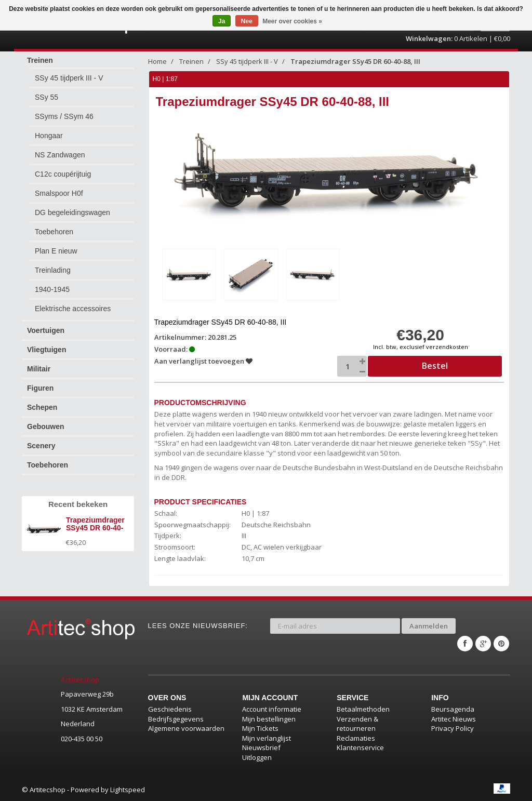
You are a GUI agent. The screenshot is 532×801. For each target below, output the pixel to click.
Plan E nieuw (56, 251)
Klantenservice (360, 747)
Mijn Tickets (260, 728)
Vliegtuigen (46, 350)
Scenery (41, 446)
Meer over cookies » (292, 21)
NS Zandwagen (60, 155)
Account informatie (272, 709)
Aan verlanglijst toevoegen (203, 361)
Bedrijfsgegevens (176, 719)
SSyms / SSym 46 (64, 116)
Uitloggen (257, 757)
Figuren (40, 388)
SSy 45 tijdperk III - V (69, 78)
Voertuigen (46, 330)
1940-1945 (52, 289)
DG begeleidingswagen (72, 212)
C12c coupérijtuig (63, 174)
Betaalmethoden (363, 709)
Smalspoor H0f (59, 193)
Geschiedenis (170, 709)
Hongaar (49, 136)
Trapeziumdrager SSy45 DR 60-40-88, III (355, 61)
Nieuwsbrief (261, 747)
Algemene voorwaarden (186, 728)
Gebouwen (46, 426)
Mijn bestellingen (269, 719)
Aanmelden (429, 626)
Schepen (42, 407)
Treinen (40, 60)
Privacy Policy (453, 728)
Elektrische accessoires (73, 309)
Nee (247, 21)
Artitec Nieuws (454, 719)
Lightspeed (128, 790)
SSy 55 (46, 97)
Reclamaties (356, 738)
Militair (39, 369)
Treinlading (53, 270)
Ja (222, 21)
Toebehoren (54, 232)
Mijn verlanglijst (267, 738)
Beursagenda (453, 709)
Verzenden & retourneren (357, 724)
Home (157, 61)
